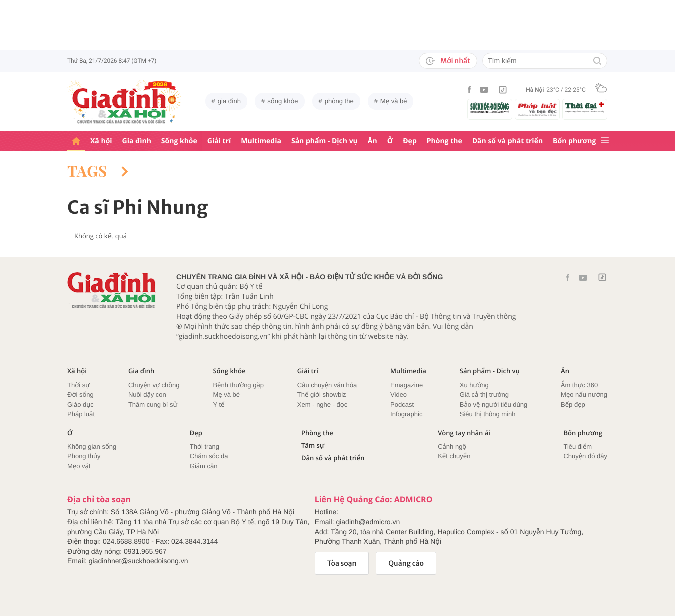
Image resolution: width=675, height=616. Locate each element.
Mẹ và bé (394, 101)
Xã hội (101, 141)
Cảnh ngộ (452, 446)
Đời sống (81, 394)
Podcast (402, 404)
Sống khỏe (179, 141)
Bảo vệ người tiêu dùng (494, 404)
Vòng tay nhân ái (464, 433)
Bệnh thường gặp (238, 385)
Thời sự (79, 385)
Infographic (406, 414)
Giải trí (219, 141)
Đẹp (410, 141)
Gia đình (137, 141)
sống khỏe (283, 101)
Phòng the (445, 141)
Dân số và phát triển (508, 141)
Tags (98, 171)
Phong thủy (84, 456)
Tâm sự (313, 445)
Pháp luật (81, 414)
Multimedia (261, 141)
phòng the (339, 101)
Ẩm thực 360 (579, 385)
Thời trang (205, 446)
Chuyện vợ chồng (154, 385)
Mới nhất (448, 61)
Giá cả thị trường (484, 394)
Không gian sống (92, 446)
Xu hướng (474, 385)
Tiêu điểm (578, 446)
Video (399, 394)
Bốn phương (574, 141)
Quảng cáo (406, 563)
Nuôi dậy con (147, 394)
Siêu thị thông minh (488, 414)
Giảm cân (204, 466)
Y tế (219, 404)
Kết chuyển (454, 456)
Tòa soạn (342, 563)
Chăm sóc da (209, 456)
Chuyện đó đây (585, 456)
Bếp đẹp (573, 404)
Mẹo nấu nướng (584, 394)
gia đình (229, 101)
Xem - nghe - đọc (322, 404)
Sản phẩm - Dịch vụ (325, 141)
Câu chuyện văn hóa (327, 385)
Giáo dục (81, 404)
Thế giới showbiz (322, 394)
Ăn (373, 141)
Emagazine (407, 385)
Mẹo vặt (79, 466)
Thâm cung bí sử (153, 404)
